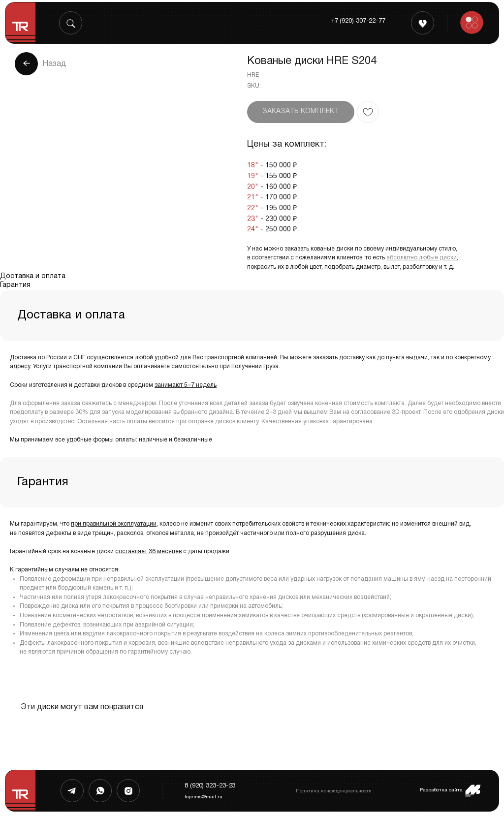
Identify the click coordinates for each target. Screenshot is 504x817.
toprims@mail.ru (204, 797)
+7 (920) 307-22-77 (358, 21)
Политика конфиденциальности (334, 791)
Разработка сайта (441, 790)
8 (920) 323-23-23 (210, 786)
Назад (54, 64)
